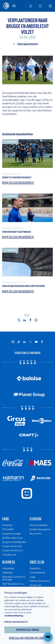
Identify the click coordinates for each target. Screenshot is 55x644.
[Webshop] (40, 6)
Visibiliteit (7, 573)
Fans (6, 519)
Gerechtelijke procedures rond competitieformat (24, 286)
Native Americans (40, 581)
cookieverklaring (14, 616)
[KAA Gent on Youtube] (36, 342)
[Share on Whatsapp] (36, 320)
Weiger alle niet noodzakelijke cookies (27, 638)
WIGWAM (8, 529)
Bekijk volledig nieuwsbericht (18, 183)
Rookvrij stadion (39, 525)
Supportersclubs (12, 546)
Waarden (35, 568)
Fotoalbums (9, 555)
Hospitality (8, 568)
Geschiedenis (37, 573)
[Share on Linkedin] (25, 320)
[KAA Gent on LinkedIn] (25, 342)
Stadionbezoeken (40, 529)
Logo (33, 577)
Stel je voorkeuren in (16, 622)
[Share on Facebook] (30, 320)
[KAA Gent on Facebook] (42, 342)
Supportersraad (11, 534)
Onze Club (37, 562)
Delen (27, 315)
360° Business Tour (13, 584)
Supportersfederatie (14, 542)
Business (9, 562)
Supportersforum (13, 550)
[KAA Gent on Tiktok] (19, 342)
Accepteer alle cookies (28, 630)
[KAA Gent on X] (30, 342)
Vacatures (36, 585)
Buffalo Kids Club (12, 538)
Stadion (35, 519)
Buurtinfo (36, 534)
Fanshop (7, 525)
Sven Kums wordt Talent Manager (17, 232)
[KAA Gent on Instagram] (13, 342)
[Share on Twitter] (19, 320)
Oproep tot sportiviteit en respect (17, 178)
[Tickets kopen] (31, 6)
